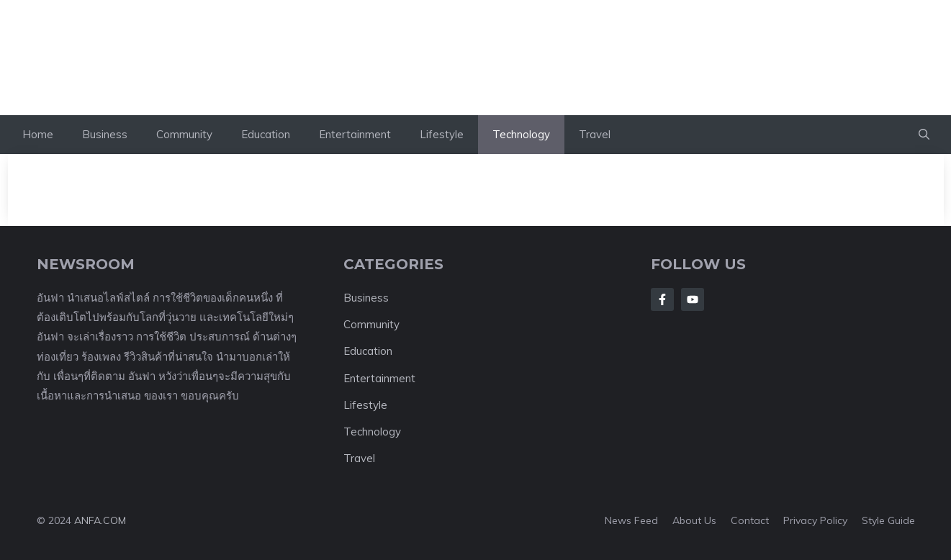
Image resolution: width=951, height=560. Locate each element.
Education (266, 134)
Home (38, 134)
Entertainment (355, 134)
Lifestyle (442, 134)
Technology (521, 134)
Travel (595, 134)
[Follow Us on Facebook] (662, 299)
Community (184, 134)
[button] (924, 135)
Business (105, 134)
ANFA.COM (100, 520)
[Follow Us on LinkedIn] (693, 299)
